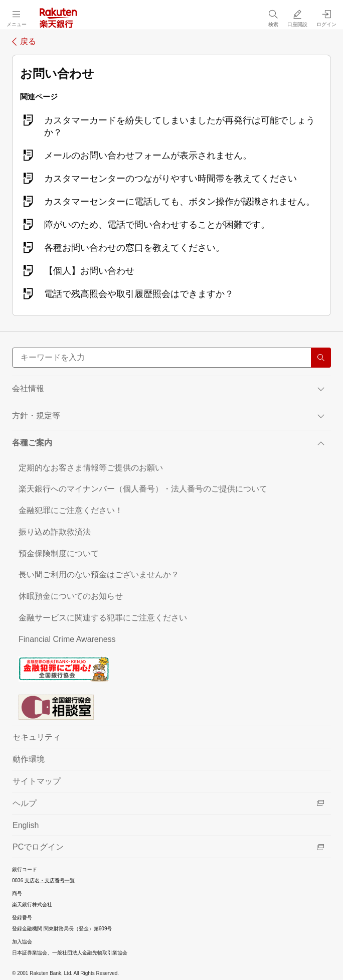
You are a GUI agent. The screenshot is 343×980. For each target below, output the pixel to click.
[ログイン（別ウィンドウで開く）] (326, 18)
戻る (28, 42)
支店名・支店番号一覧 (50, 880)
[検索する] (321, 358)
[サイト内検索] (171, 358)
